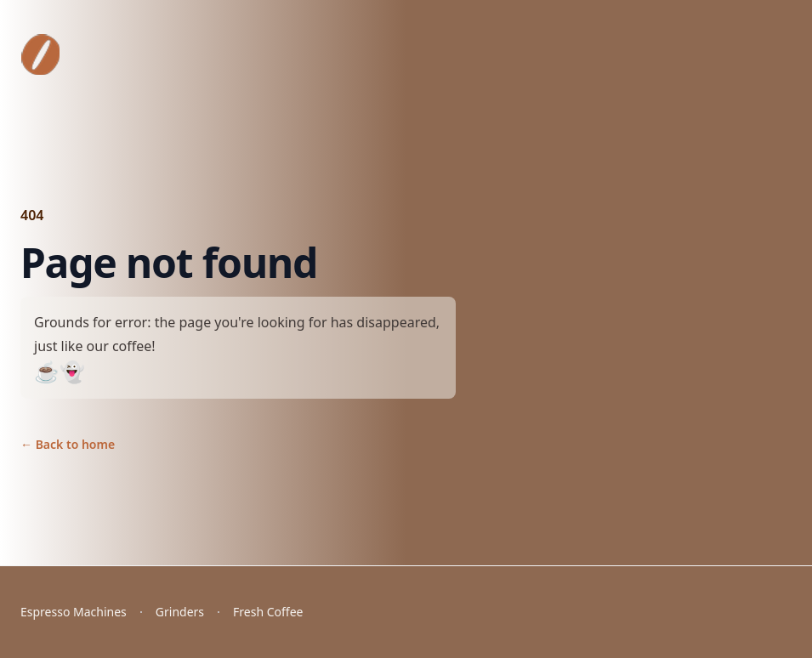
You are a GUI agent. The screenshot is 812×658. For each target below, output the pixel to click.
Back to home (68, 444)
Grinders (180, 612)
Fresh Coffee (268, 612)
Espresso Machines (74, 612)
